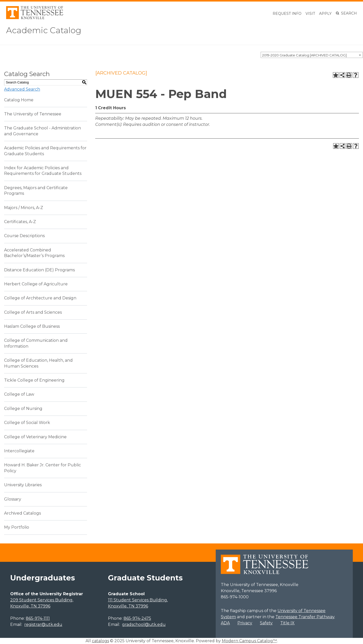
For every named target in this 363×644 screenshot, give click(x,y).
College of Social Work (27, 423)
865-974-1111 (38, 618)
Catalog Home (19, 100)
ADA (225, 623)
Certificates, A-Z (20, 222)
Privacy (245, 623)
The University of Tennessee (33, 114)
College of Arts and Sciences (33, 312)
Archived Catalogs (22, 513)
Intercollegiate (19, 451)
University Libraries (23, 485)
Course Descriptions (24, 236)
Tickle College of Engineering (34, 380)
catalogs (100, 641)
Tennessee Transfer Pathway (305, 617)
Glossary (13, 499)
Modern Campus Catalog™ (249, 641)
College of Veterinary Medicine (35, 437)
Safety (266, 623)
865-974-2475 (137, 618)
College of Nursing (23, 409)
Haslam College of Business (32, 326)
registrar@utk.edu (43, 624)
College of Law (19, 394)
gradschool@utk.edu (144, 624)
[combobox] (312, 55)
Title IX (287, 623)
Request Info (287, 14)
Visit (310, 14)
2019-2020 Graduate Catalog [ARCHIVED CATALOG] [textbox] (304, 55)
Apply (325, 14)
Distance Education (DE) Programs (39, 270)
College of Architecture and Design (40, 298)
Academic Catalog (44, 30)
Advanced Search (22, 89)
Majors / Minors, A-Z (24, 208)
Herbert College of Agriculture (36, 284)
